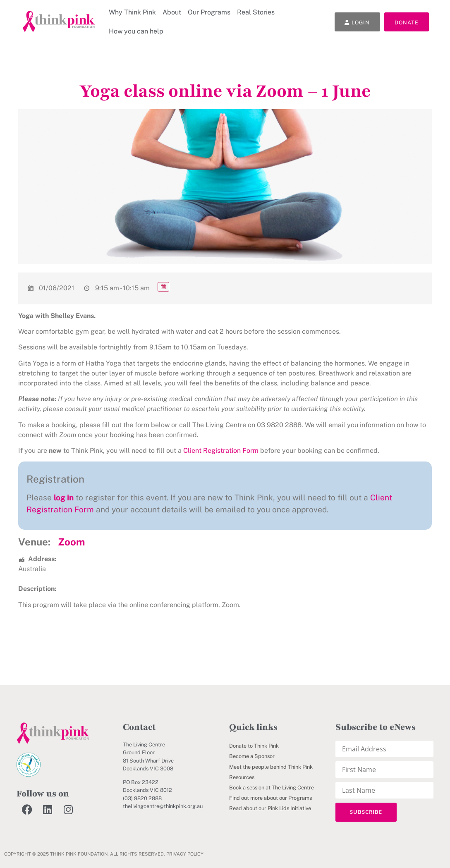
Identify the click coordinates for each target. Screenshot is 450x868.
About (172, 12)
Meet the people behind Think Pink (271, 767)
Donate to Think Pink (254, 746)
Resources (242, 777)
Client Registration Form (221, 451)
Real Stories (256, 12)
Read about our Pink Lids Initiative (270, 808)
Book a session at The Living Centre (272, 788)
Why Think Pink (132, 12)
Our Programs (209, 12)
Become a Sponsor (252, 756)
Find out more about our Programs (270, 798)
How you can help (136, 31)
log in (64, 497)
